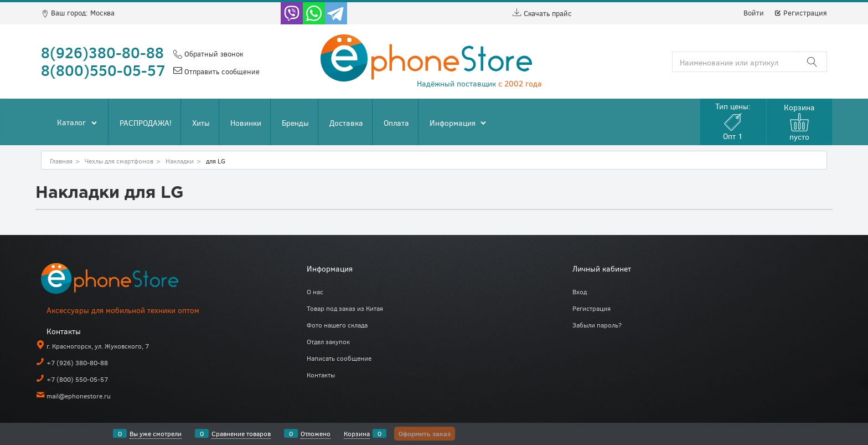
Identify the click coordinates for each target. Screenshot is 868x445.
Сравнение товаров (241, 433)
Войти (754, 13)
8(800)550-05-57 (103, 70)
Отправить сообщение (221, 71)
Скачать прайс (542, 13)
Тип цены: (733, 121)
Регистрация (800, 13)
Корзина (357, 433)
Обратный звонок (213, 54)
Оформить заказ (425, 433)
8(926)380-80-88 (102, 52)
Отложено (316, 433)
